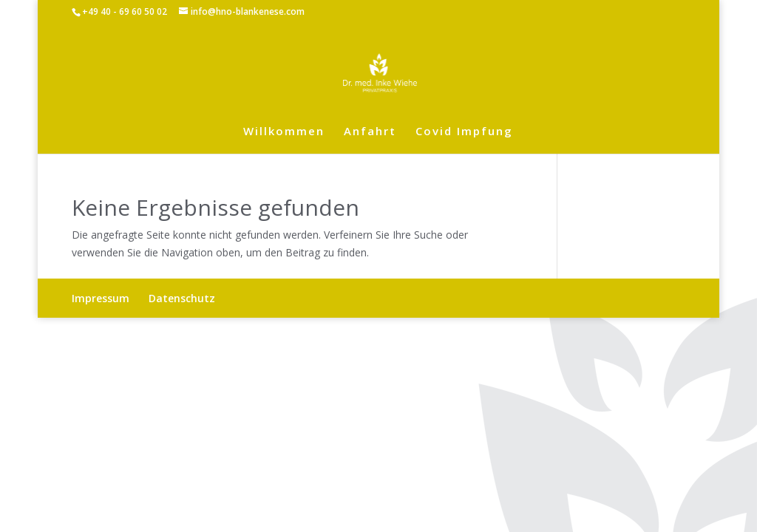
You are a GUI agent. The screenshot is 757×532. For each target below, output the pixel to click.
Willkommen (284, 132)
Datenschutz (182, 298)
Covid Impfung (464, 132)
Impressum (101, 298)
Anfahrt (370, 132)
